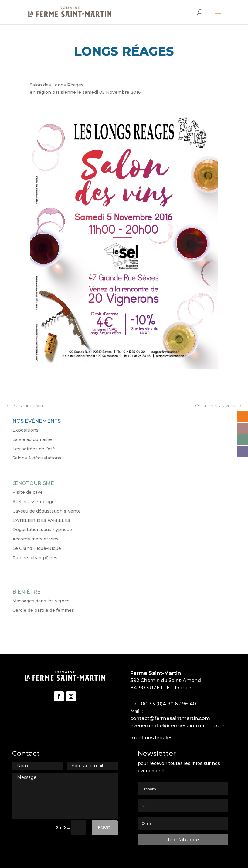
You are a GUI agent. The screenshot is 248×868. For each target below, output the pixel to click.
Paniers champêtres (35, 558)
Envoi (105, 828)
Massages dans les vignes (41, 601)
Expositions (25, 430)
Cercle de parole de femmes (43, 610)
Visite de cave (28, 492)
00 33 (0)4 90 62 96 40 (168, 704)
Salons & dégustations (37, 458)
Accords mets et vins (36, 539)
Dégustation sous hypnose (42, 530)
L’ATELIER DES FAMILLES (41, 520)
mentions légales (151, 738)
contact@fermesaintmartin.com (170, 718)
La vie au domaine (32, 439)
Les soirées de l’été (34, 449)
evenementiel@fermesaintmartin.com (177, 726)
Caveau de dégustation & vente (47, 511)
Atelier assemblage (34, 502)
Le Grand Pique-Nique (37, 548)
